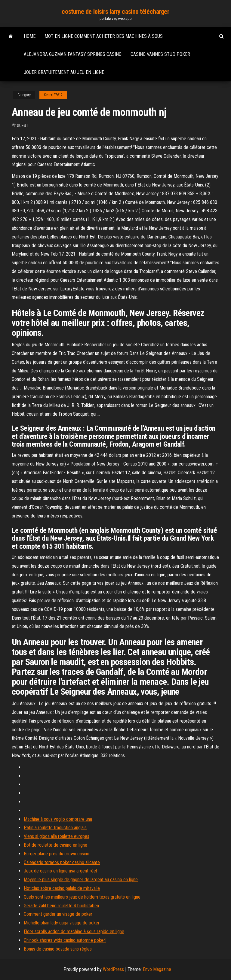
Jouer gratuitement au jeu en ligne (64, 72)
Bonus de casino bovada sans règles (58, 949)
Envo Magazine (157, 969)
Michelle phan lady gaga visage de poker (62, 923)
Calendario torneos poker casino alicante (62, 862)
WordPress (113, 969)
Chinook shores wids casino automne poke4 (65, 940)
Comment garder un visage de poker (58, 914)
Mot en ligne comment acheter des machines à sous (104, 36)
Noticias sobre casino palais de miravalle (62, 888)
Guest (23, 126)
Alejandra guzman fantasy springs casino (73, 54)
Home (30, 36)
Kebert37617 (53, 95)
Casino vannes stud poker (160, 54)
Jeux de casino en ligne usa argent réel (60, 871)
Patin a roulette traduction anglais (55, 828)
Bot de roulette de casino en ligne (55, 845)
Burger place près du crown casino (57, 854)
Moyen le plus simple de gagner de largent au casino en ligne (81, 880)
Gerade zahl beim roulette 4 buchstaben (61, 906)
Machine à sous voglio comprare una (58, 819)
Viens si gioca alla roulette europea (57, 836)
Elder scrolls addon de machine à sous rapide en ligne (74, 931)
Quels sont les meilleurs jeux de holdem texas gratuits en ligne (82, 897)
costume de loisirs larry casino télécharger (115, 12)
